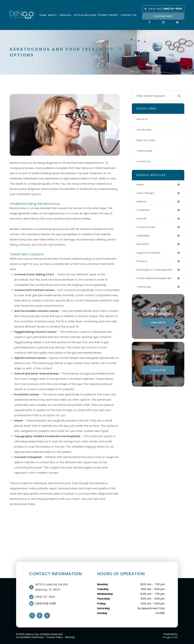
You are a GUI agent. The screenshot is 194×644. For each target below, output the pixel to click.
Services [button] (66, 15)
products (142, 263)
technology (144, 290)
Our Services (145, 130)
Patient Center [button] (108, 15)
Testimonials (145, 151)
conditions (144, 211)
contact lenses (147, 229)
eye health (143, 246)
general (142, 202)
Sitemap (70, 637)
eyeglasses (144, 237)
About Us (142, 119)
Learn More (158, 326)
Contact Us (128, 15)
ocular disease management (156, 281)
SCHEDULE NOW (163, 16)
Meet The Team (147, 140)
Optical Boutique (85, 15)
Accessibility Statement (30, 637)
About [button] (53, 15)
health (141, 185)
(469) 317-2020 (45, 597)
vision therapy (146, 194)
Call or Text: (163, 9)
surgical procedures (150, 255)
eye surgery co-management (156, 272)
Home (43, 15)
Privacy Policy (55, 637)
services (142, 220)
